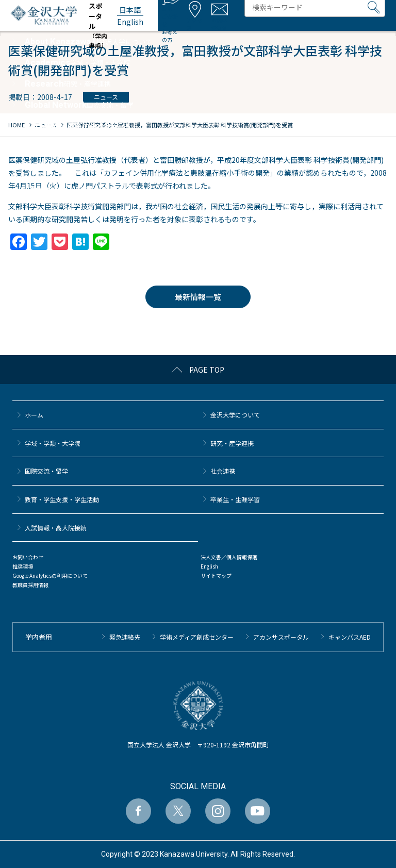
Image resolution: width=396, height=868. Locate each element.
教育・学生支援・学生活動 (62, 499)
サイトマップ (216, 575)
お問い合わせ (28, 557)
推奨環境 (23, 566)
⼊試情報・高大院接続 (56, 528)
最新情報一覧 (198, 297)
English (209, 566)
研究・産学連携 (232, 443)
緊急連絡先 (125, 637)
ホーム (34, 415)
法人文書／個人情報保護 (229, 557)
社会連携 (223, 471)
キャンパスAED (350, 637)
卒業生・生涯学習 (235, 499)
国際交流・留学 (46, 471)
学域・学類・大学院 (53, 443)
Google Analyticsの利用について (50, 575)
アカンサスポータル (281, 637)
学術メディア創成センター (197, 637)
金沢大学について (235, 415)
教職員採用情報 (30, 585)
